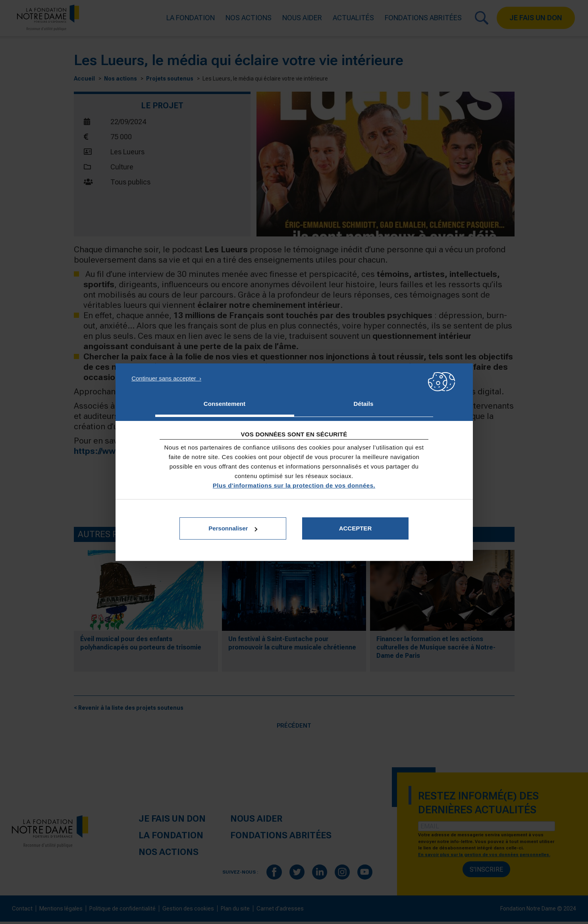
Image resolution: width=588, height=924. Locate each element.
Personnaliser (233, 528)
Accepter (356, 528)
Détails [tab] (364, 404)
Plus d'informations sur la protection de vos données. (294, 485)
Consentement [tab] (225, 404)
